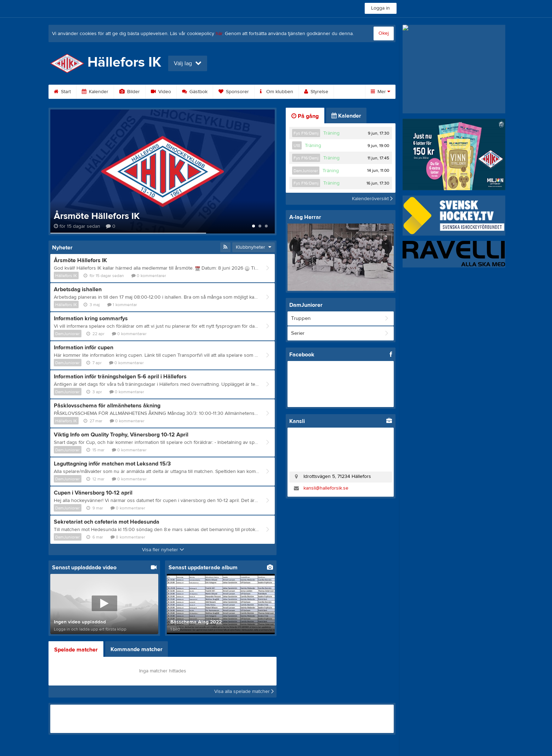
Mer (380, 92)
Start (62, 92)
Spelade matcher (76, 650)
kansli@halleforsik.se (326, 488)
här (219, 34)
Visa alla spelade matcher (244, 692)
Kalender (95, 92)
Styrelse (316, 92)
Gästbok (195, 92)
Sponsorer (234, 92)
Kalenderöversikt (372, 199)
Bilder (130, 92)
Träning (331, 133)
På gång (305, 116)
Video (161, 92)
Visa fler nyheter (163, 550)
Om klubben (277, 92)
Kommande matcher (136, 649)
